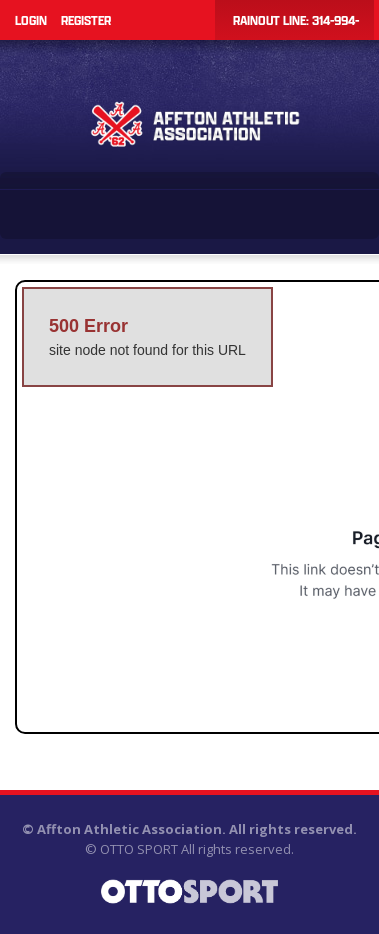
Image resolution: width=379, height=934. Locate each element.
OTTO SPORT (139, 849)
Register (86, 20)
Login (31, 20)
